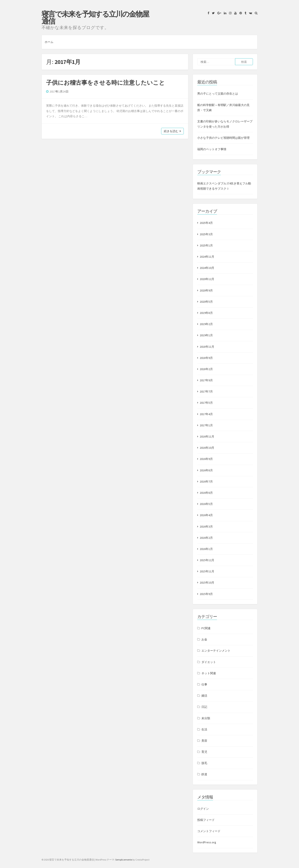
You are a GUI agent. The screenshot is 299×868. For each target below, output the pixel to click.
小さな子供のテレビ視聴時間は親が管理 (223, 138)
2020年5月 (206, 302)
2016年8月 (206, 470)
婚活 (204, 696)
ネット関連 (209, 673)
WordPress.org (207, 842)
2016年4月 (206, 515)
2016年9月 (206, 459)
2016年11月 (207, 436)
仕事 (204, 684)
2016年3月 (206, 527)
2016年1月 (206, 549)
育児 (204, 752)
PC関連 (206, 628)
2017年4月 (206, 414)
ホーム (49, 42)
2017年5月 (206, 403)
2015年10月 (207, 583)
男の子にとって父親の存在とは (218, 94)
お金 (204, 639)
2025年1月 (206, 245)
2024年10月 (207, 268)
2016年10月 (207, 448)
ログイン (203, 809)
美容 (204, 741)
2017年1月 (206, 425)
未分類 (206, 718)
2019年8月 (206, 313)
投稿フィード (206, 820)
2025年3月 (206, 234)
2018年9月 (206, 358)
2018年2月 (206, 369)
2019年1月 (206, 335)
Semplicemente (124, 860)
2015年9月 (206, 594)
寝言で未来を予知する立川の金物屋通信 (95, 18)
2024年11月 (207, 257)
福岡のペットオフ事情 (212, 149)
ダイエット (209, 662)
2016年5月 (206, 504)
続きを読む (172, 131)
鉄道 (204, 774)
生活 (204, 729)
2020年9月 (206, 290)
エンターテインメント (216, 651)
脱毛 (204, 763)
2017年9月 (206, 380)
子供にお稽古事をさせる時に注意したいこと (105, 83)
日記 (204, 707)
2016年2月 (206, 538)
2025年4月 (206, 223)
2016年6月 (206, 493)
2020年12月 (207, 279)
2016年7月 (206, 482)
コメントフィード (209, 831)
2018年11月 (207, 347)
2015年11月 (207, 571)
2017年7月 (206, 391)
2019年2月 (206, 324)
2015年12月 (207, 560)
